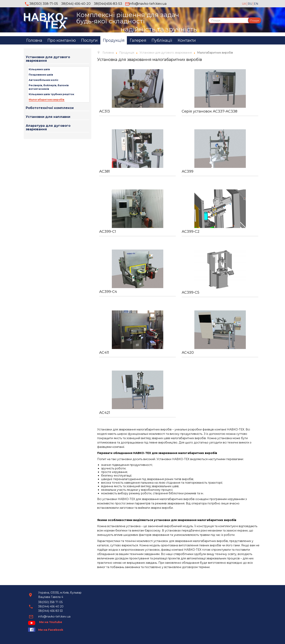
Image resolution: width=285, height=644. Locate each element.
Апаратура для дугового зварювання (48, 127)
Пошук (255, 20)
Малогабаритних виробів (47, 100)
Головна (34, 40)
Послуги (89, 40)
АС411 (104, 353)
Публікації (162, 40)
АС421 (105, 413)
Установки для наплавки (48, 117)
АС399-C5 (190, 292)
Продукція (114, 40)
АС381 (104, 171)
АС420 (188, 353)
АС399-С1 (108, 232)
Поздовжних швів (41, 75)
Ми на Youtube (51, 622)
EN (256, 4)
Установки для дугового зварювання (48, 59)
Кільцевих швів (39, 69)
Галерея (138, 40)
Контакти (187, 40)
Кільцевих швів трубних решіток (51, 94)
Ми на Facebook (51, 630)
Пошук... (208, 17)
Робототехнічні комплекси (50, 108)
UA (244, 4)
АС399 (188, 171)
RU (250, 4)
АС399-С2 (191, 232)
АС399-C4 (108, 292)
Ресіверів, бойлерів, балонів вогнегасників (49, 87)
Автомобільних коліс (44, 80)
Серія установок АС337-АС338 (209, 111)
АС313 (104, 111)
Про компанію (62, 40)
